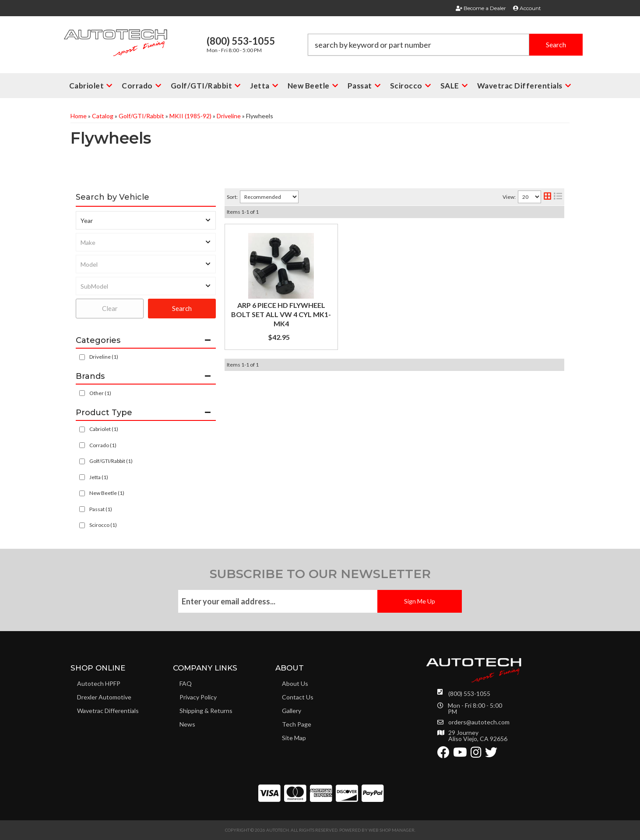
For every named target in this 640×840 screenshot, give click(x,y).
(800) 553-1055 (469, 694)
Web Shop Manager (392, 830)
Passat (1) (101, 509)
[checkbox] (82, 393)
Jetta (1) (99, 477)
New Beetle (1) (107, 493)
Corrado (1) (103, 445)
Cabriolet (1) (104, 429)
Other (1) (100, 393)
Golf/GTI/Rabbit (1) (111, 461)
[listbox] (146, 220)
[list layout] (558, 197)
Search (182, 308)
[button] (445, 45)
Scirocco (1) (103, 525)
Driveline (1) (104, 357)
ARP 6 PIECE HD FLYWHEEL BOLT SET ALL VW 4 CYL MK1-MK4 (281, 314)
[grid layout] (547, 197)
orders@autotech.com (479, 722)
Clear (110, 308)
